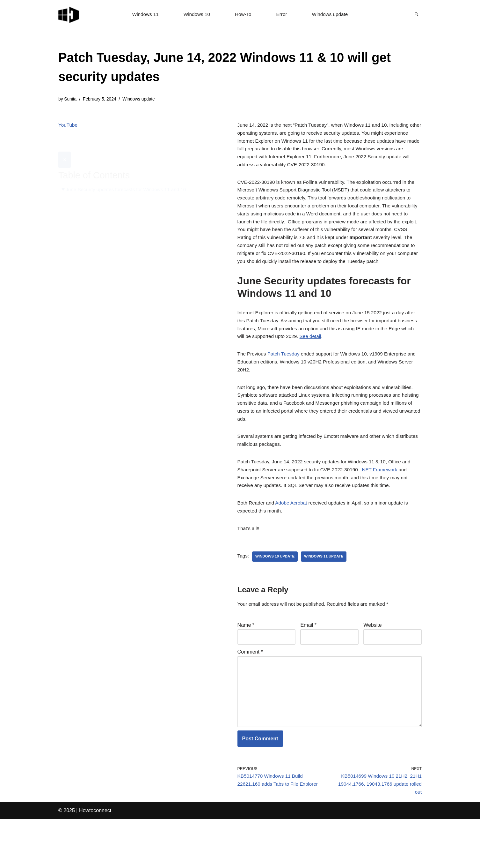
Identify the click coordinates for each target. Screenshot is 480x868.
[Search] (417, 14)
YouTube (68, 126)
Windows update (332, 15)
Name (246, 664)
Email (308, 664)
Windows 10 (196, 15)
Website (373, 664)
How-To (243, 15)
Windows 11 (143, 15)
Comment (250, 692)
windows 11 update (327, 595)
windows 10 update (276, 595)
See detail (342, 361)
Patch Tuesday (286, 379)
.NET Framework (386, 503)
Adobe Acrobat (294, 539)
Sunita (71, 100)
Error (282, 15)
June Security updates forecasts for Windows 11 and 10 (129, 174)
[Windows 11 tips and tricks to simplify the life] (69, 14)
